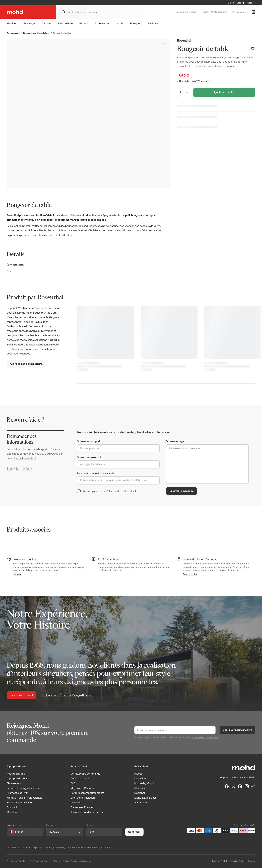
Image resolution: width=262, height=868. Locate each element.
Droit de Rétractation (83, 798)
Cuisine (46, 23)
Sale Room (141, 802)
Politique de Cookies (42, 861)
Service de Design (186, 12)
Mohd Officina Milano (19, 802)
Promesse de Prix (17, 793)
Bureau (84, 23)
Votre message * (176, 441)
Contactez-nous (80, 778)
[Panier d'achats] (253, 12)
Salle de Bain (65, 23)
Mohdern (12, 812)
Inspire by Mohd (144, 783)
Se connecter (240, 12)
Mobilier (12, 23)
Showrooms (14, 783)
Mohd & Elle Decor (145, 798)
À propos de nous (17, 778)
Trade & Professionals (214, 12)
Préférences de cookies (81, 861)
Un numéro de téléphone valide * (96, 473)
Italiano (215, 861)
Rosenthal (184, 40)
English (224, 861)
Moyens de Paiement (83, 788)
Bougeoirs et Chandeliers (36, 33)
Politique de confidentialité (122, 491)
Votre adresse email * (90, 457)
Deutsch (242, 861)
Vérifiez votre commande (85, 774)
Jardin (120, 23)
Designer (140, 793)
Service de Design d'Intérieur (24, 788)
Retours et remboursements (87, 793)
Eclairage (29, 23)
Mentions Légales (61, 861)
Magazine (140, 778)
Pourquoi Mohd (16, 774)
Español (252, 861)
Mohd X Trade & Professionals (24, 798)
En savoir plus (190, 574)
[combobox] (10, 832)
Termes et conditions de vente (88, 812)
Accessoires (102, 23)
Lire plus (230, 66)
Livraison (17, 574)
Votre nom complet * (89, 441)
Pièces (138, 774)
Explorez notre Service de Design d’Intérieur (67, 695)
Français (233, 861)
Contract (12, 807)
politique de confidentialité (205, 737)
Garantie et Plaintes (82, 807)
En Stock (153, 23)
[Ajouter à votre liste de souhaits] (253, 49)
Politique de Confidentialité (19, 861)
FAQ (73, 783)
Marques (136, 23)
